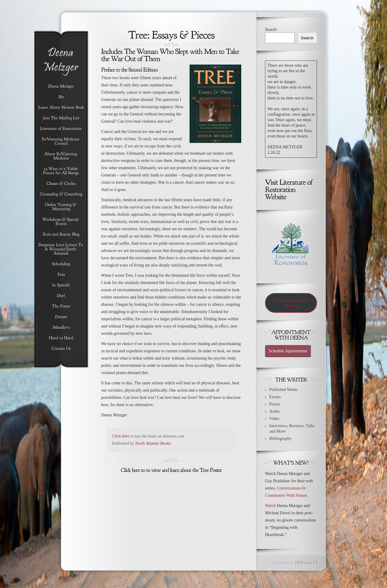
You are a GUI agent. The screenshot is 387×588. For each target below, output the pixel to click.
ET (316, 563)
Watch (270, 506)
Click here (121, 436)
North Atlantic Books (153, 443)
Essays (275, 397)
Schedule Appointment (288, 351)
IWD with (303, 563)
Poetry (275, 404)
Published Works (284, 390)
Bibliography (280, 439)
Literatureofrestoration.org (291, 303)
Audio (275, 411)
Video (274, 419)
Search (271, 29)
